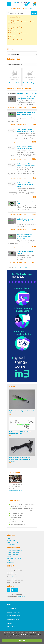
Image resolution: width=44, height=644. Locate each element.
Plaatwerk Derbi (14, 83)
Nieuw (28, 93)
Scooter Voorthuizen (13, 553)
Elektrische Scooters (14, 612)
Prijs (35, 93)
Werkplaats (10, 563)
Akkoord (22, 641)
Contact (9, 561)
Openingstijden (11, 544)
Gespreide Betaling (13, 620)
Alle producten (12, 627)
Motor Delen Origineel (30, 83)
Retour (9, 557)
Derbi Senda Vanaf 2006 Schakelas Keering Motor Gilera (25, 185)
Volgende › (26, 268)
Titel (32, 93)
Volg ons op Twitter (12, 590)
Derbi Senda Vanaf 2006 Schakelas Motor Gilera (25, 148)
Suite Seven (22, 596)
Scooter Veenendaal (13, 555)
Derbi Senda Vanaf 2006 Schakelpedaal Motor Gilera (26, 130)
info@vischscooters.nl (15, 491)
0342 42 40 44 (22, 8)
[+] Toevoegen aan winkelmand (17, 107)
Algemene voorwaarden (14, 559)
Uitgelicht (20, 93)
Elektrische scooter (12, 542)
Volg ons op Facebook (9, 590)
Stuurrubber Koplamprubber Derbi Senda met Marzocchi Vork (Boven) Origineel (20, 459)
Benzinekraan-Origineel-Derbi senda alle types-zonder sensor (25, 236)
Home (22, 4)
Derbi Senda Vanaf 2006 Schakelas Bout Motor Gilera (26, 165)
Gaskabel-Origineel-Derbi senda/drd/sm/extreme (25, 220)
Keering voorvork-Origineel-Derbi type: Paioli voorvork (26, 98)
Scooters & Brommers (14, 616)
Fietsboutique (12, 608)
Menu (9, 4)
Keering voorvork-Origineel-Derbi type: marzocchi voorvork (26, 114)
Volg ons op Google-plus (16, 590)
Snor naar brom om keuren (15, 551)
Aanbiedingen (11, 540)
